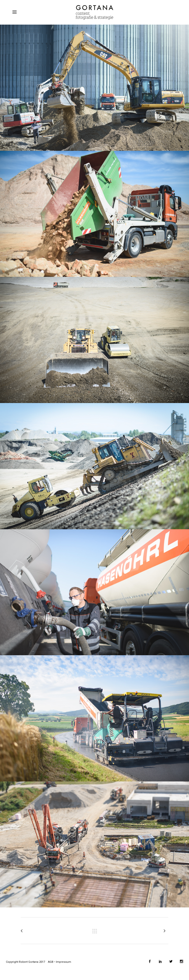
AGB (51, 962)
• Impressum (62, 962)
